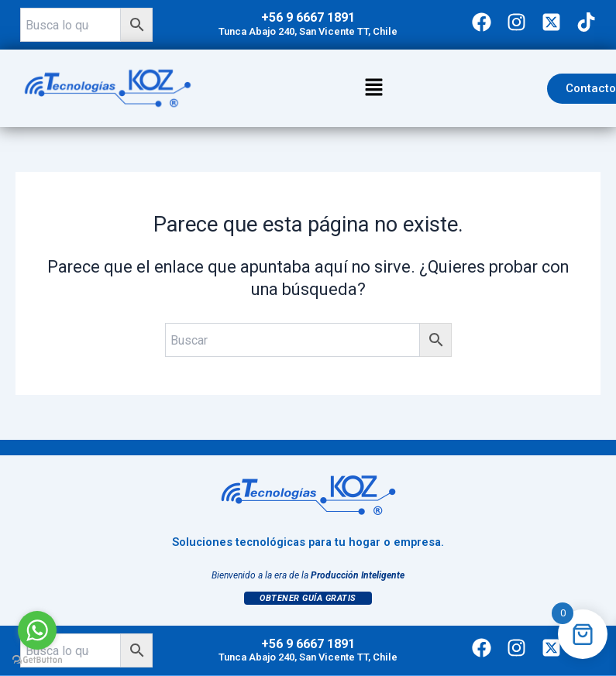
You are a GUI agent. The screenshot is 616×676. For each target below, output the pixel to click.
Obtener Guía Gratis (308, 598)
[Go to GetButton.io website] (37, 660)
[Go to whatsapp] (37, 630)
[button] (373, 88)
